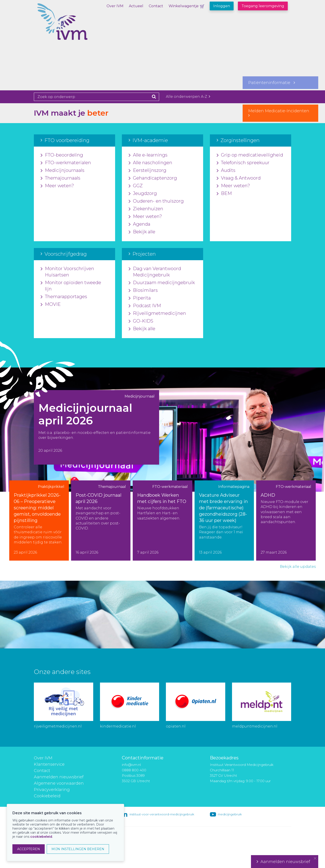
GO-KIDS (141, 321)
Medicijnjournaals (63, 171)
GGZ (136, 186)
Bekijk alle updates (298, 567)
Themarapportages (64, 297)
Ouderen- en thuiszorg (156, 201)
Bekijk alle (142, 232)
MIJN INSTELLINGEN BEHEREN (78, 849)
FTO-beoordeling (62, 155)
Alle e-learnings (148, 155)
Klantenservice (49, 764)
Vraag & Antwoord (239, 178)
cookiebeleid (41, 837)
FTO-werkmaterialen (66, 163)
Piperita (140, 298)
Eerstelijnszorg (147, 171)
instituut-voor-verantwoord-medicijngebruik (162, 814)
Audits (226, 171)
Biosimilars (143, 290)
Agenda (139, 224)
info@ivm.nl (131, 765)
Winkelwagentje (184, 6)
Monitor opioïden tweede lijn (71, 286)
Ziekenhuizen (146, 209)
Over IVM (115, 6)
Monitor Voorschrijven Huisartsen (67, 272)
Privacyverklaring (52, 790)
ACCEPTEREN (29, 849)
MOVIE (51, 304)
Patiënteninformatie (272, 83)
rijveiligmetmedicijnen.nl (58, 726)
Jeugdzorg (143, 194)
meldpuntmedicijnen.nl (255, 726)
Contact (156, 6)
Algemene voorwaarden (59, 783)
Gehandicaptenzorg (153, 178)
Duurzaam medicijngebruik (162, 283)
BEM (224, 194)
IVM (78, 26)
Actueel (136, 6)
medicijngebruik (230, 814)
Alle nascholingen (150, 163)
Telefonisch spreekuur (243, 163)
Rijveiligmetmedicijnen (157, 314)
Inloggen (222, 6)
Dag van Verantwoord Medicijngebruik (155, 272)
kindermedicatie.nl (118, 726)
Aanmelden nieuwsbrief (59, 777)
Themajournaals (60, 178)
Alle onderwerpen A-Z (188, 97)
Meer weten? (57, 186)
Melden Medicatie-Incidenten (280, 113)
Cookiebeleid (47, 796)
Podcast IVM (145, 306)
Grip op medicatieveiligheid (250, 155)
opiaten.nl (176, 726)
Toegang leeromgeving (263, 6)
